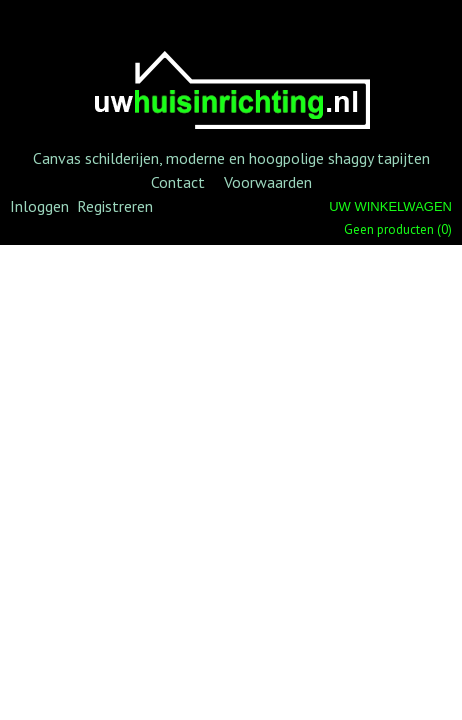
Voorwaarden (268, 182)
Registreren (115, 206)
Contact (178, 182)
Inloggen (39, 206)
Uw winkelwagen (390, 206)
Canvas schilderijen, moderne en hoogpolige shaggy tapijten (231, 158)
